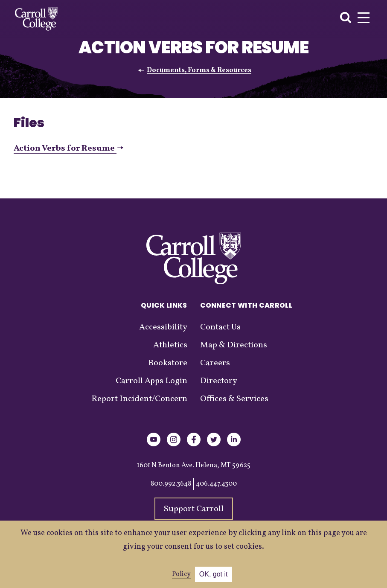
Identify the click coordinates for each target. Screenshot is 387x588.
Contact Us (220, 327)
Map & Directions (234, 345)
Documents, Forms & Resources (199, 70)
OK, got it (214, 574)
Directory (219, 381)
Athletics (170, 345)
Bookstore (168, 363)
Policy (181, 574)
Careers (215, 363)
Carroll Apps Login (151, 381)
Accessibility (163, 327)
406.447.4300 (216, 484)
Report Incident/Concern (139, 399)
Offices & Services (234, 399)
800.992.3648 (171, 484)
